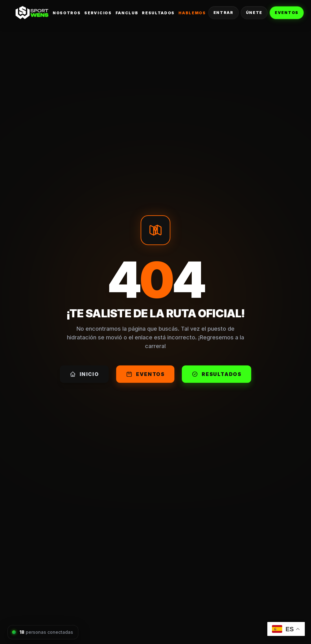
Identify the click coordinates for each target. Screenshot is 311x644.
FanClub (127, 13)
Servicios (98, 13)
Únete (254, 13)
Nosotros (67, 13)
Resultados (158, 13)
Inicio (84, 374)
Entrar (223, 13)
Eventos (287, 13)
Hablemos (192, 13)
